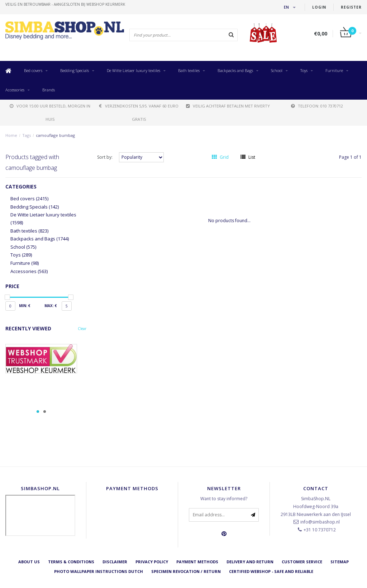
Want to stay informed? (224, 499)
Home (11, 135)
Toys (304, 70)
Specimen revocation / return (186, 571)
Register (351, 7)
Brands (49, 90)
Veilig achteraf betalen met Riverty (228, 106)
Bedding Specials (75, 70)
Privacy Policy (152, 562)
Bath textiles (189, 70)
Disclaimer (115, 562)
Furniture (334, 70)
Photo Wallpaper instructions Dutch (99, 571)
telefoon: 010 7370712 (317, 106)
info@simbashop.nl (320, 522)
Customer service (302, 562)
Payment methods (197, 562)
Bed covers (33, 70)
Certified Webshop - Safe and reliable (271, 571)
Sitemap (340, 562)
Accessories (15, 90)
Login (319, 7)
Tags (27, 135)
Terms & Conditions (71, 562)
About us (29, 562)
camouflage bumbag (55, 135)
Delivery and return (250, 562)
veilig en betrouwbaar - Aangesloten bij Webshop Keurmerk (65, 4)
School (277, 70)
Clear (82, 329)
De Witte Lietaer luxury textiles (134, 70)
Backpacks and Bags (235, 70)
